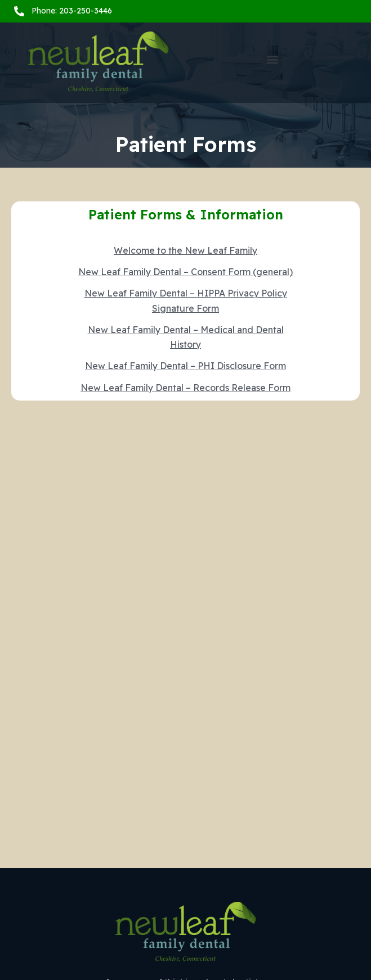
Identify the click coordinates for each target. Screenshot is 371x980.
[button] (273, 60)
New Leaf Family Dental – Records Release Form (185, 388)
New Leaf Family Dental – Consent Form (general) (185, 272)
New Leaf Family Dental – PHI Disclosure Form (185, 366)
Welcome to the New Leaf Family (185, 250)
